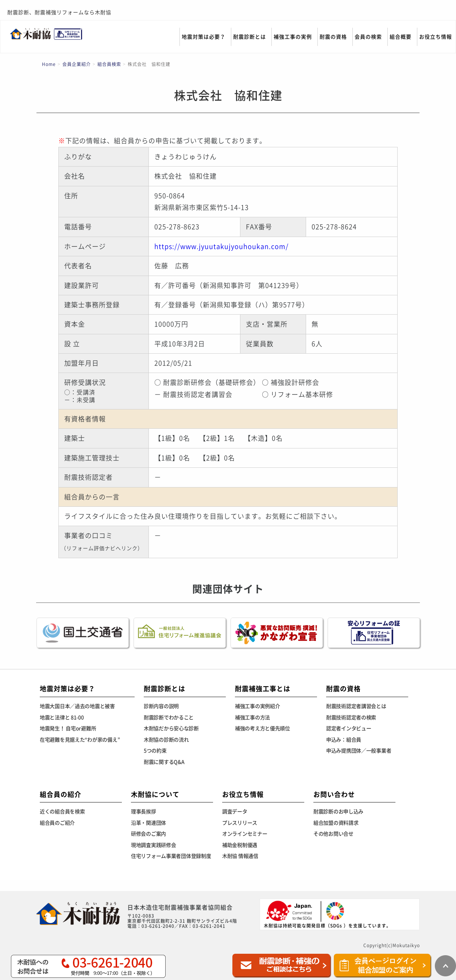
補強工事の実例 (293, 37)
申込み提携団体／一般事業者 (359, 751)
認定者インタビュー (349, 728)
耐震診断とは (250, 37)
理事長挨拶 (144, 812)
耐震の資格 (333, 37)
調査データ (235, 812)
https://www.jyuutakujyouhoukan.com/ (221, 246)
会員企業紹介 (77, 64)
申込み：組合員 (344, 740)
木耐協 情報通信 (240, 856)
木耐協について (155, 794)
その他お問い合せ (333, 834)
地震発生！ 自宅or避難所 (68, 728)
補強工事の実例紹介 (257, 706)
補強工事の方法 (252, 717)
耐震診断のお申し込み (338, 812)
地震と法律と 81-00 (62, 717)
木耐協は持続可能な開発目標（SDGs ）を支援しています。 (327, 914)
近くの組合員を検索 (62, 812)
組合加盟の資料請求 (336, 823)
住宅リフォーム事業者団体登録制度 (171, 856)
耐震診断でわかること (169, 717)
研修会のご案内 (148, 834)
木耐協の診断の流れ (166, 740)
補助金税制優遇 (240, 845)
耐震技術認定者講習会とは (356, 706)
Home (49, 64)
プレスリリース (240, 823)
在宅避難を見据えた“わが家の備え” (80, 740)
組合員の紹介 (61, 794)
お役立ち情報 (436, 37)
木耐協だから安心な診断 (171, 728)
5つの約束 (155, 751)
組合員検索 (109, 64)
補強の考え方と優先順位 (262, 728)
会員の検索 (368, 37)
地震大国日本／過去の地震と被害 (77, 706)
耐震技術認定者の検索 (351, 717)
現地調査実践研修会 (153, 845)
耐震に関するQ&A (164, 762)
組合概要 (401, 37)
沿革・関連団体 (148, 823)
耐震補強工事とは (263, 689)
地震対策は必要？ (204, 37)
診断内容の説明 (161, 706)
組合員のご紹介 (57, 823)
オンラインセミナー (245, 834)
